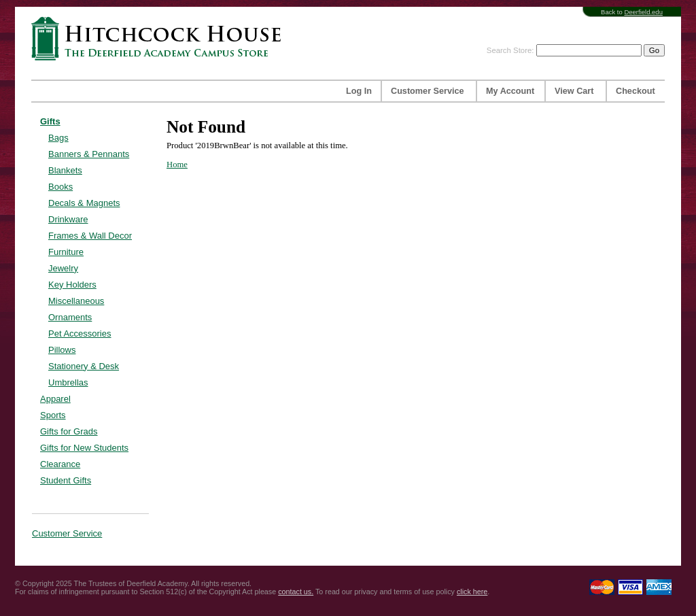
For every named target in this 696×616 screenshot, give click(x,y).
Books (60, 187)
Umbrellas (68, 382)
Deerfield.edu (643, 12)
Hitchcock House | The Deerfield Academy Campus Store (160, 38)
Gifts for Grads (69, 431)
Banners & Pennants (89, 154)
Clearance (60, 464)
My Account (510, 91)
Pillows (62, 350)
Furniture (66, 252)
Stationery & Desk (84, 366)
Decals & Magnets (84, 203)
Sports (53, 415)
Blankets (65, 170)
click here (472, 592)
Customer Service (428, 91)
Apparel (55, 399)
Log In (359, 91)
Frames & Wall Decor (90, 236)
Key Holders (72, 285)
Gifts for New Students (84, 448)
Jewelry (63, 268)
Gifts (50, 121)
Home (177, 165)
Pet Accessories (80, 333)
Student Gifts (66, 480)
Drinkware (68, 219)
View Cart (574, 91)
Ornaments (70, 317)
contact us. (296, 592)
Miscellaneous (76, 301)
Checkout (636, 91)
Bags (58, 138)
